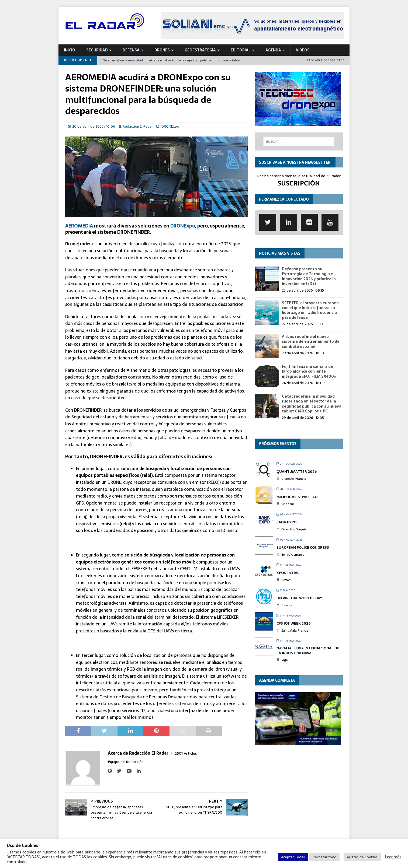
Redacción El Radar (138, 126)
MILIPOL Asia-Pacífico (297, 497)
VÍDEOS (303, 50)
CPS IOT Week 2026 (293, 623)
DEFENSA (131, 50)
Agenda (273, 50)
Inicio (70, 50)
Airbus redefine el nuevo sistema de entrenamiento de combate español (311, 341)
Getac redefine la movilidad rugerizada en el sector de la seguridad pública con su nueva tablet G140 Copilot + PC (312, 404)
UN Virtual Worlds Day (299, 598)
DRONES (162, 50)
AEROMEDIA (79, 226)
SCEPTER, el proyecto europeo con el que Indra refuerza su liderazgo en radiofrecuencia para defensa (310, 310)
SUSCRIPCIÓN (299, 183)
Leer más (393, 857)
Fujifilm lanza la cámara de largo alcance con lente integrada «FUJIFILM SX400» (309, 371)
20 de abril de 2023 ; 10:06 (94, 126)
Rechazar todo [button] (324, 857)
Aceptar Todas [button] (293, 857)
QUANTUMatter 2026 (297, 472)
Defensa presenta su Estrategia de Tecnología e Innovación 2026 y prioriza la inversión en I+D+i (309, 276)
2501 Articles (186, 753)
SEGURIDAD (97, 50)
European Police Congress (303, 547)
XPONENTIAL (288, 573)
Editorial (241, 50)
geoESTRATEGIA (200, 50)
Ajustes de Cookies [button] (362, 857)
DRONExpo (170, 126)
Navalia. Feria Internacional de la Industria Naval (308, 651)
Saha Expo (286, 522)
